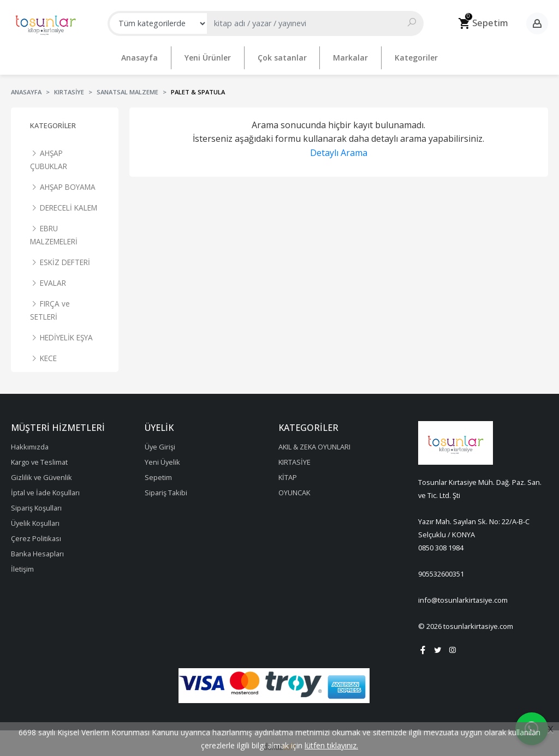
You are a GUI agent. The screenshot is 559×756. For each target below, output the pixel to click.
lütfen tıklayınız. (331, 745)
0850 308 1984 (441, 543)
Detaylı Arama (339, 148)
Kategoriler (53, 121)
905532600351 (441, 569)
